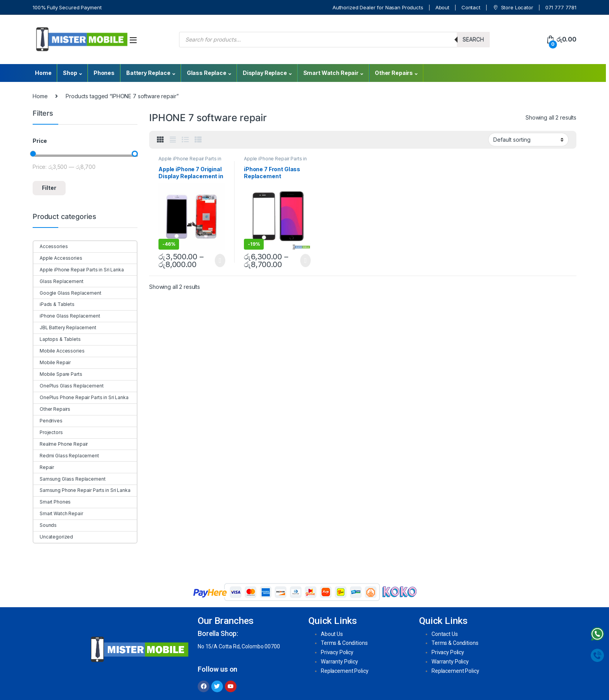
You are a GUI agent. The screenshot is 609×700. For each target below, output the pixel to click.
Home (43, 73)
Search (473, 39)
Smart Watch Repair (331, 73)
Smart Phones (52, 502)
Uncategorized (53, 537)
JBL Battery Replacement (65, 327)
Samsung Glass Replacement (70, 479)
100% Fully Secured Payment (67, 7)
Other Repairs (394, 73)
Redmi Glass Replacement (66, 456)
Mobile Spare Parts (58, 374)
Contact (471, 7)
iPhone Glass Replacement (67, 316)
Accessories (50, 246)
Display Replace (265, 73)
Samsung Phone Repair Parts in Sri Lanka (82, 490)
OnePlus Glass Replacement (69, 386)
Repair (44, 467)
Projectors (48, 432)
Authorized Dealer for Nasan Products (378, 7)
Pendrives (48, 421)
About (442, 7)
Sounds (45, 525)
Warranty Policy (339, 662)
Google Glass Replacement (67, 293)
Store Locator (513, 8)
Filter (49, 188)
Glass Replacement (58, 281)
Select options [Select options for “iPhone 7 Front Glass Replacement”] (305, 261)
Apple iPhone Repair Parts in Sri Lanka (79, 270)
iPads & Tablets (54, 304)
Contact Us (445, 634)
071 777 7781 (561, 7)
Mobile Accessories (59, 351)
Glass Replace (207, 73)
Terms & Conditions (344, 643)
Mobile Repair (52, 362)
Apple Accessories (58, 258)
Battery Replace (148, 73)
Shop (70, 73)
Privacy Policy (337, 652)
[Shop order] (528, 139)
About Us (332, 634)
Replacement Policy (345, 671)
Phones (104, 73)
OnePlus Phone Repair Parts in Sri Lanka (81, 397)
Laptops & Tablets (57, 339)
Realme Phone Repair (61, 444)
